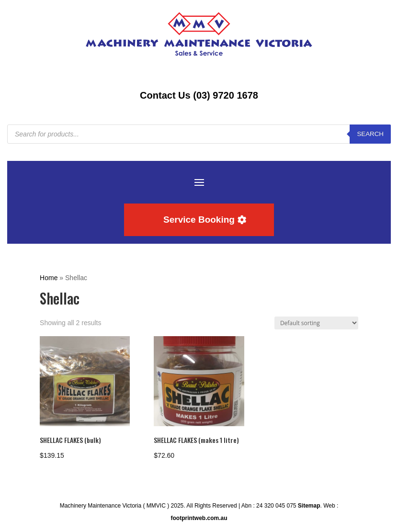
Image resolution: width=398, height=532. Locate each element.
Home (49, 278)
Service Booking (199, 220)
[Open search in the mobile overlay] (199, 134)
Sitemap (309, 506)
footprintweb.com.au (199, 518)
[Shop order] (316, 323)
